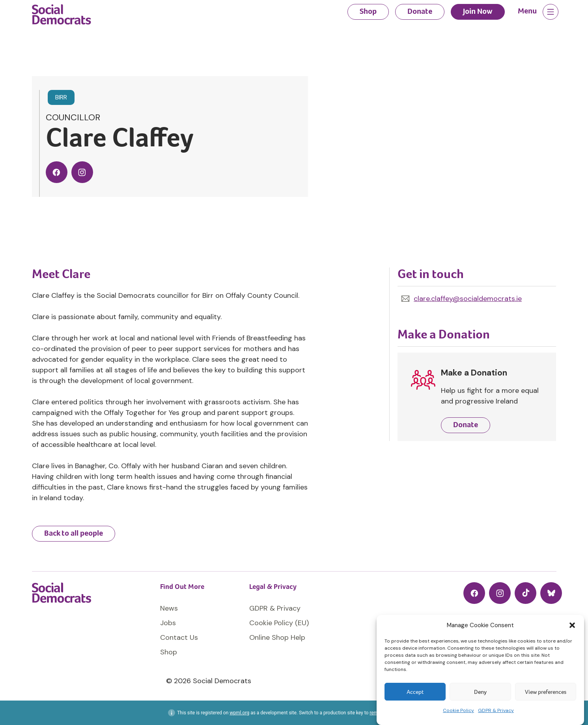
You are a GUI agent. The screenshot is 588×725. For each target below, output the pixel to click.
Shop (368, 11)
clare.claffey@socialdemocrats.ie (468, 299)
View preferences (546, 692)
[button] (572, 625)
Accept (415, 692)
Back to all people (74, 533)
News (169, 608)
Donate (420, 11)
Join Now (478, 11)
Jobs (168, 623)
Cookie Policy (458, 710)
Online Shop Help (277, 637)
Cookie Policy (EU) (279, 623)
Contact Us (179, 637)
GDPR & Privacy (496, 710)
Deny (480, 692)
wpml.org (239, 713)
